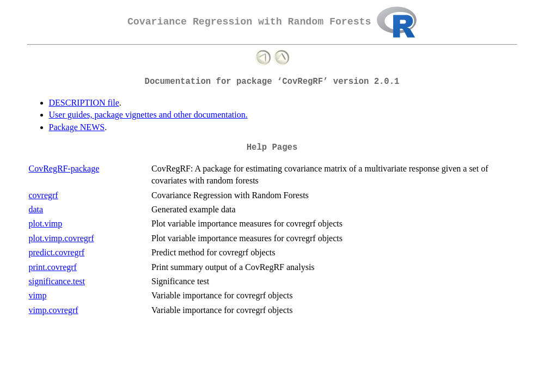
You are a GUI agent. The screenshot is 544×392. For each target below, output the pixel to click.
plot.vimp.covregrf (62, 238)
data (36, 209)
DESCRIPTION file (84, 103)
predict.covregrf (57, 252)
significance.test (57, 281)
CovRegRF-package (64, 169)
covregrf (44, 195)
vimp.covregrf (54, 310)
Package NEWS (77, 127)
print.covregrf (53, 267)
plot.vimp (46, 223)
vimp (38, 295)
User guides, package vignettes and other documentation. (148, 115)
